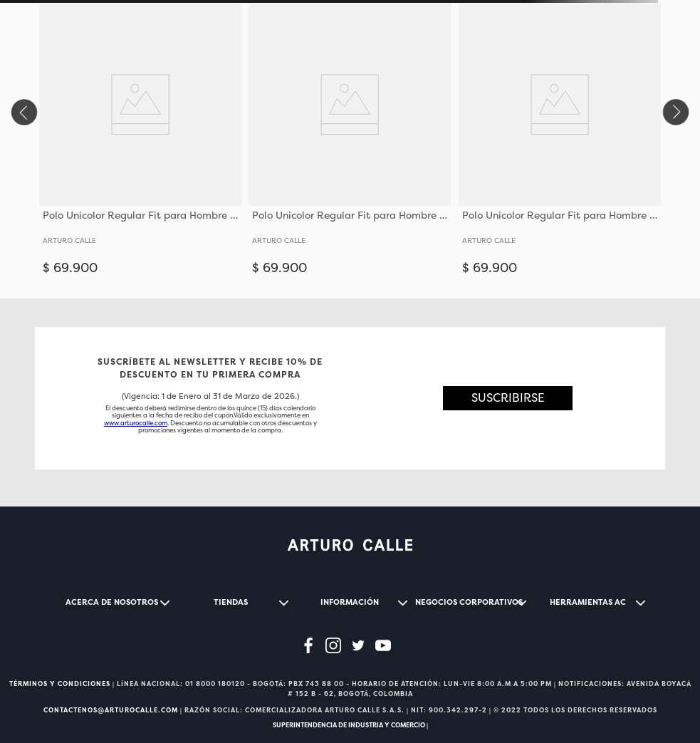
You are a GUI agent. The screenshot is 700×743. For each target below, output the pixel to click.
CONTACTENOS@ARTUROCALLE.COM (111, 710)
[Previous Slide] (23, 112)
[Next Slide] (677, 112)
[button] (508, 399)
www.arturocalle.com (136, 423)
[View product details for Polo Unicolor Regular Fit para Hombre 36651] (140, 145)
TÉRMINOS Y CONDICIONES (60, 684)
